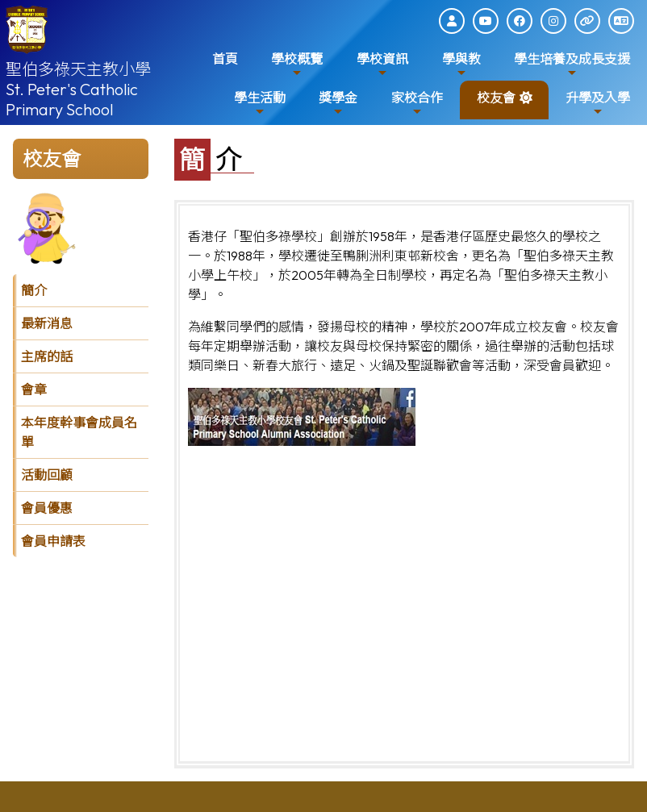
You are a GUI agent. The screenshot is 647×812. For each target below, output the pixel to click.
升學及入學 (598, 104)
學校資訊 (382, 65)
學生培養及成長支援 (572, 65)
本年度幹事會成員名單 (79, 432)
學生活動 (260, 104)
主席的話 (47, 356)
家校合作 (417, 104)
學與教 (461, 65)
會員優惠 (47, 508)
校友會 (496, 104)
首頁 (225, 59)
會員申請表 (53, 541)
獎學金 (338, 104)
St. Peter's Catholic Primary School (72, 99)
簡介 (34, 290)
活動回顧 (47, 475)
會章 (34, 389)
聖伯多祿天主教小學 (78, 69)
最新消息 (47, 323)
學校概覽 (297, 65)
